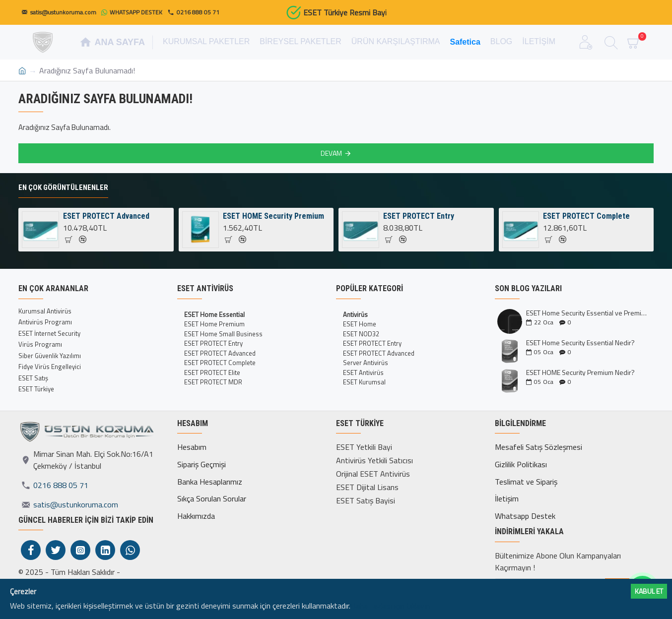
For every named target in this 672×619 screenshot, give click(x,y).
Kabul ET (649, 591)
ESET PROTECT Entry (419, 216)
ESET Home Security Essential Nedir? (580, 342)
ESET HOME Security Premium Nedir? (580, 372)
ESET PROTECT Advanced (106, 216)
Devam (331, 153)
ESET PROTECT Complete (586, 216)
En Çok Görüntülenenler (63, 187)
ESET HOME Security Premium (273, 216)
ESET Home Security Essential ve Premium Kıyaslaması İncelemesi (587, 313)
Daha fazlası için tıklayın (390, 606)
